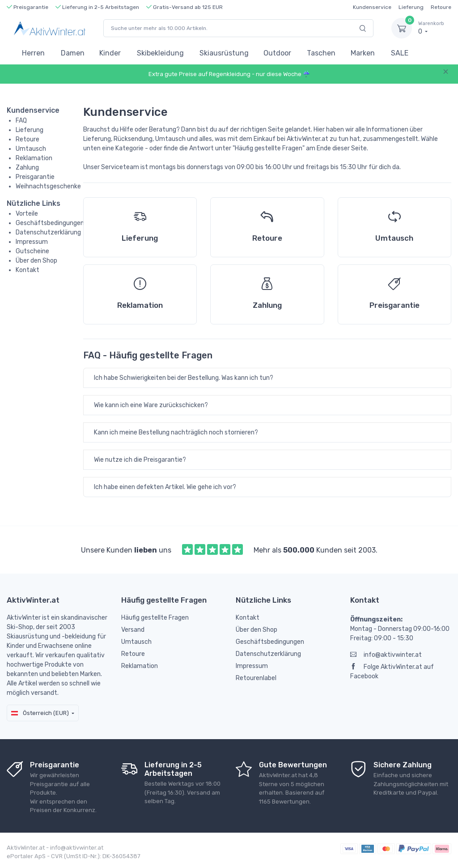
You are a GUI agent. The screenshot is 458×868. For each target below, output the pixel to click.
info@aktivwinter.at (386, 655)
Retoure (441, 7)
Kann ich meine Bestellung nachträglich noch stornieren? (176, 432)
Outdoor (277, 53)
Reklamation (34, 158)
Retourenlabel (256, 678)
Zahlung (27, 168)
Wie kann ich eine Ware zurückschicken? (151, 405)
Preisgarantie (35, 177)
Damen (73, 53)
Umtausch (31, 149)
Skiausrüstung (224, 53)
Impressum (32, 242)
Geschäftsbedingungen (50, 223)
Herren (33, 53)
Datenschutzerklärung (48, 232)
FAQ (21, 121)
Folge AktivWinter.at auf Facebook (392, 672)
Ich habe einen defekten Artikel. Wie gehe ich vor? (165, 487)
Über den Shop (36, 261)
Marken (363, 53)
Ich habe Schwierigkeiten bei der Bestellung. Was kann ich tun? (184, 378)
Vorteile (27, 214)
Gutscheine (32, 251)
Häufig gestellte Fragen (155, 618)
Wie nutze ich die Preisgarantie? (140, 460)
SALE (400, 53)
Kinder (110, 53)
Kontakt (28, 270)
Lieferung (411, 7)
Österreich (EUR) (40, 713)
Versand (133, 630)
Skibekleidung (160, 53)
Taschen (321, 53)
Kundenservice (372, 7)
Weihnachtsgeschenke (48, 186)
